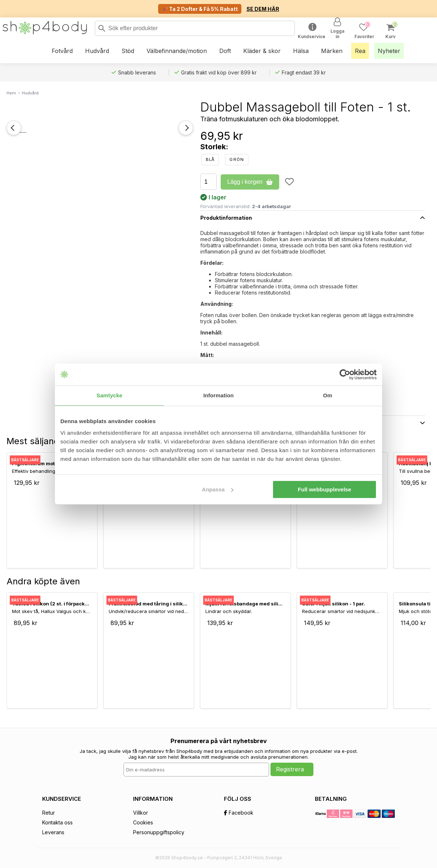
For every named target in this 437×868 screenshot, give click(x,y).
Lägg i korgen (250, 182)
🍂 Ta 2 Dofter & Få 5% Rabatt (200, 9)
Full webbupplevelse (324, 489)
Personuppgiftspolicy (159, 832)
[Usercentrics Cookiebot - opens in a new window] (345, 374)
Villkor (141, 813)
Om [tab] (327, 395)
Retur (49, 813)
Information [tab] (218, 395)
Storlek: (214, 147)
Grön (237, 159)
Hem (11, 93)
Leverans (53, 832)
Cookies (143, 822)
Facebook (239, 813)
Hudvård (30, 93)
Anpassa (218, 489)
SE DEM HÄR (263, 9)
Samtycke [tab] (110, 395)
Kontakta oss (57, 822)
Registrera (290, 769)
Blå (210, 159)
